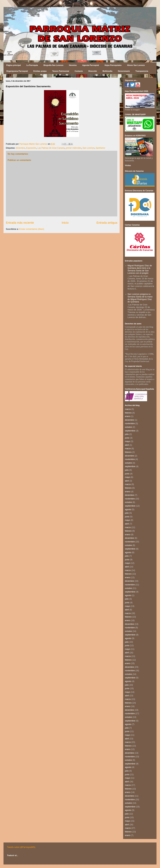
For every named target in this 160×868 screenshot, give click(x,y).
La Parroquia (32, 65)
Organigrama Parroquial (17, 71)
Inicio (65, 223)
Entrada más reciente (20, 223)
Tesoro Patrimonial (61, 71)
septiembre (130, 431)
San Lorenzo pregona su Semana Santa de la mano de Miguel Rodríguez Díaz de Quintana (140, 298)
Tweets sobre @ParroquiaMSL (21, 847)
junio (127, 438)
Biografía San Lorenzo (53, 65)
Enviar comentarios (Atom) (32, 229)
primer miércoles (74, 148)
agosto (128, 509)
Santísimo (100, 148)
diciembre (20, 148)
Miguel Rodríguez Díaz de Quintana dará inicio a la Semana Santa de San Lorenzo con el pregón (140, 269)
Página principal (14, 65)
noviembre (130, 423)
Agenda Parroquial (91, 65)
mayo (127, 441)
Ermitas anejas (40, 71)
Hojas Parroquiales (113, 65)
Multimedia (107, 71)
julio (127, 434)
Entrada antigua (107, 223)
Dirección (93, 71)
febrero (128, 413)
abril (127, 445)
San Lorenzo (88, 148)
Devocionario (124, 71)
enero (128, 416)
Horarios (73, 65)
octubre (128, 427)
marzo (128, 409)
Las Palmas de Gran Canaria (51, 148)
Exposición (31, 148)
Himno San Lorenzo (136, 65)
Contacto (79, 71)
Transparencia (142, 71)
